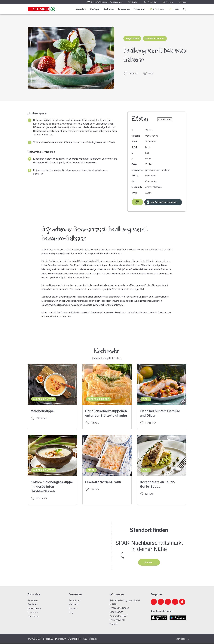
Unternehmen (116, 612)
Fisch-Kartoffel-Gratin (103, 482)
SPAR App (94, 9)
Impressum (61, 639)
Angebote (33, 601)
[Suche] (185, 9)
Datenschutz (74, 639)
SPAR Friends (157, 9)
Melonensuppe (42, 411)
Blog (71, 613)
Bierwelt (73, 609)
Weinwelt (73, 605)
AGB (85, 639)
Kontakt (114, 624)
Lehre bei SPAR (117, 620)
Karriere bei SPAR (118, 616)
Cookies (93, 639)
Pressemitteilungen (119, 608)
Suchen (149, 562)
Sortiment (108, 9)
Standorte (175, 9)
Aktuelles (81, 9)
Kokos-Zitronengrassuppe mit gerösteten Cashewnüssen (52, 487)
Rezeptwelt (139, 9)
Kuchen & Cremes (155, 39)
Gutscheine (34, 617)
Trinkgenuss (123, 9)
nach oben (182, 639)
